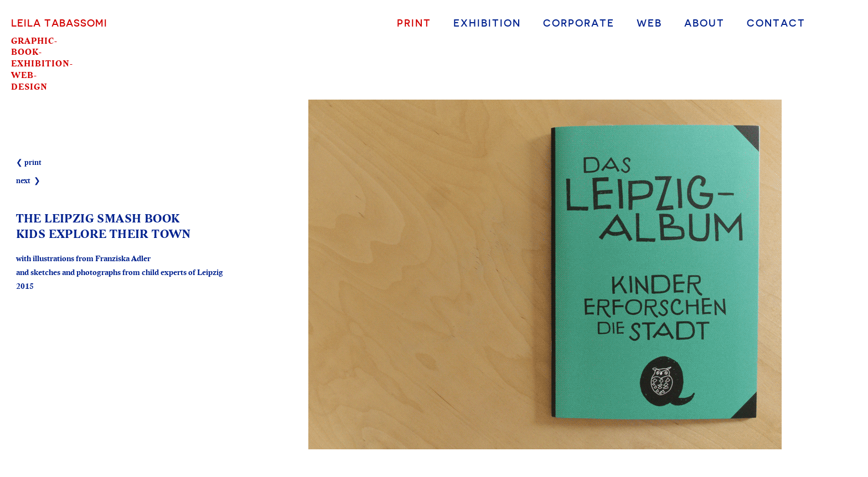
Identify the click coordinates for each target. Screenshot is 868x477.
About (704, 22)
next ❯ (28, 181)
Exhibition (487, 22)
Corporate (579, 22)
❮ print (29, 163)
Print (414, 22)
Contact (776, 22)
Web (649, 22)
